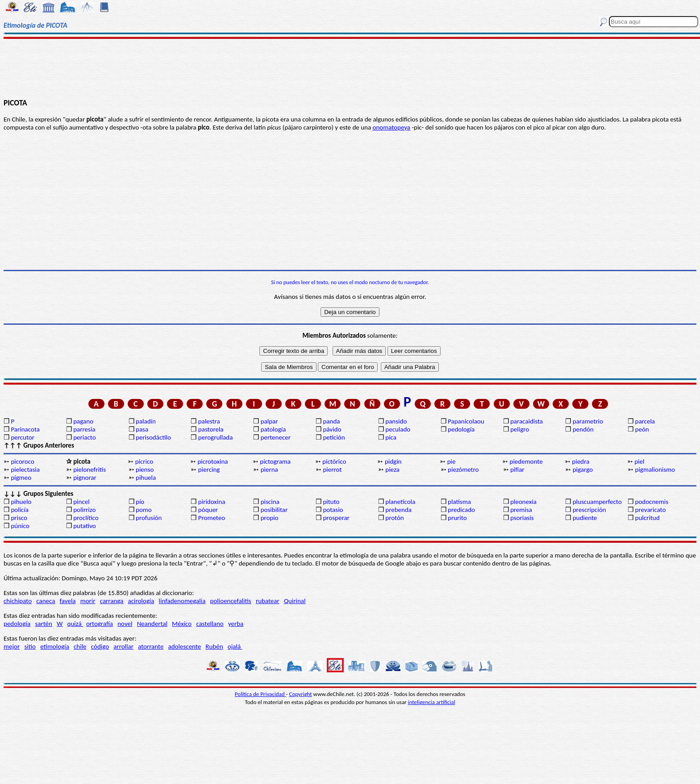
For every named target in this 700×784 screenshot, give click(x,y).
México (182, 624)
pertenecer (276, 437)
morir (88, 601)
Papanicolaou (466, 421)
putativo (85, 526)
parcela (645, 421)
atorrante (151, 646)
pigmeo (21, 478)
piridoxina (212, 502)
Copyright (301, 694)
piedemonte (526, 461)
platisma (459, 502)
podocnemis (652, 502)
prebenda (398, 510)
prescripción (590, 510)
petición (334, 437)
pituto (331, 502)
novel (125, 624)
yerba (236, 624)
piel (639, 461)
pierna (269, 470)
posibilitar (274, 510)
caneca (46, 601)
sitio (30, 646)
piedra (581, 461)
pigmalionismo (655, 470)
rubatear (268, 601)
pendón (583, 429)
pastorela (211, 429)
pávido (332, 429)
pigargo (583, 470)
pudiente (585, 518)
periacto (84, 437)
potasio (333, 510)
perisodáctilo (153, 437)
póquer (208, 510)
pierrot (332, 470)
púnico (20, 526)
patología (273, 429)
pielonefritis (90, 470)
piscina (270, 502)
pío (140, 502)
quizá (75, 624)
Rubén (214, 646)
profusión (149, 518)
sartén (44, 624)
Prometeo (212, 518)
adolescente (185, 646)
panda (331, 421)
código (100, 646)
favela (68, 601)
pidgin (393, 461)
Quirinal (295, 601)
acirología (141, 601)
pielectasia (25, 470)
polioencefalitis (231, 601)
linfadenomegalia (182, 601)
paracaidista (527, 421)
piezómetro (463, 470)
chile (80, 646)
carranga (112, 601)
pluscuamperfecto (597, 502)
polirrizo (84, 510)
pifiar (517, 470)
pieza (392, 470)
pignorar (85, 478)
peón (642, 429)
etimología (55, 646)
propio (270, 518)
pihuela (146, 478)
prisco (19, 518)
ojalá (235, 646)
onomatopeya (392, 127)
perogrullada (216, 437)
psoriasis (522, 518)
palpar (269, 421)
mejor (12, 646)
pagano (83, 421)
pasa (142, 429)
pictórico (334, 461)
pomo (144, 510)
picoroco (22, 461)
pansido (396, 421)
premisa (521, 510)
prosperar (336, 518)
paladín (146, 421)
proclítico (86, 518)
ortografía (100, 624)
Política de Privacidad (260, 694)
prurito (457, 518)
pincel (81, 502)
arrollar (123, 646)
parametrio (588, 421)
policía (20, 510)
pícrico (144, 461)
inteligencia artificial (432, 702)
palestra (209, 421)
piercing (209, 470)
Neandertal (152, 624)
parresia (84, 429)
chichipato (18, 601)
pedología (461, 429)
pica (391, 437)
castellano (210, 624)
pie (452, 461)
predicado (461, 510)
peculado (398, 429)
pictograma (275, 461)
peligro (520, 429)
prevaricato (651, 510)
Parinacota (25, 429)
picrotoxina (212, 461)
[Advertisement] (350, 68)
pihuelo (21, 502)
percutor (23, 437)
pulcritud (648, 518)
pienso (145, 470)
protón (394, 518)
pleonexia (523, 502)
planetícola (400, 502)
